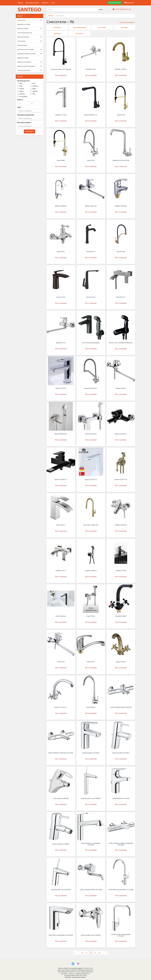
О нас (53, 3)
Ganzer (21, 89)
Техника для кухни (30, 70)
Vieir (33, 94)
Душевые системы (24, 24)
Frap (20, 86)
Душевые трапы (23, 58)
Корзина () (129, 3)
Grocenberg (22, 96)
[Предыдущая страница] (75, 954)
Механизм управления (26, 115)
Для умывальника (80, 27)
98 (99, 954)
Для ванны (102, 27)
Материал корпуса (24, 122)
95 (87, 954)
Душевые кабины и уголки (30, 54)
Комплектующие (30, 37)
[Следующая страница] (107, 954)
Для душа (57, 34)
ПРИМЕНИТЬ (29, 131)
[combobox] (30, 111)
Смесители (30, 20)
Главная (20, 3)
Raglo (33, 89)
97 (95, 954)
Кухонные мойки (30, 29)
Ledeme (34, 86)
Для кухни (57, 27)
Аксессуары (30, 41)
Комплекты (80, 34)
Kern (33, 83)
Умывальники (22, 45)
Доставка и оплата (32, 3)
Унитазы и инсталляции (30, 49)
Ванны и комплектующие (30, 66)
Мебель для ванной (30, 62)
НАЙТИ (101, 10)
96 (91, 954)
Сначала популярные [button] (127, 22)
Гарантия (45, 3)
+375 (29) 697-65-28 (123, 9)
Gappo (20, 91)
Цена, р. (20, 100)
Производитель (23, 81)
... (78, 954)
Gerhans (21, 94)
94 (82, 954)
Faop (20, 83)
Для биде (124, 27)
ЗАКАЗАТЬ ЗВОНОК (114, 3)
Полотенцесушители (25, 33)
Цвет (19, 107)
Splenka (34, 91)
